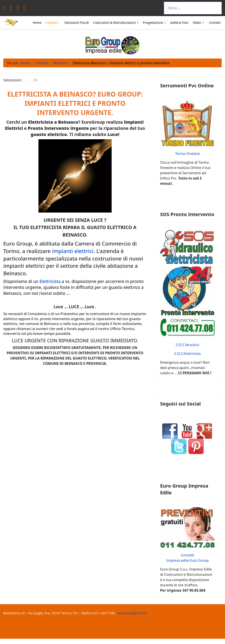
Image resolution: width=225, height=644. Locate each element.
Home (37, 23)
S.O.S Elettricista (187, 354)
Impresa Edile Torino (132, 613)
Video (197, 23)
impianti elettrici (73, 251)
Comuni (52, 23)
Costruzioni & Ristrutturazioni (114, 23)
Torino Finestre (187, 154)
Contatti (215, 23)
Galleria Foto (179, 23)
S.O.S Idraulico (188, 345)
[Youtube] (18, 9)
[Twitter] (11, 9)
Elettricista (50, 281)
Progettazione (153, 23)
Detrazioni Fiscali (77, 23)
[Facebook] (4, 9)
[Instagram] (24, 9)
